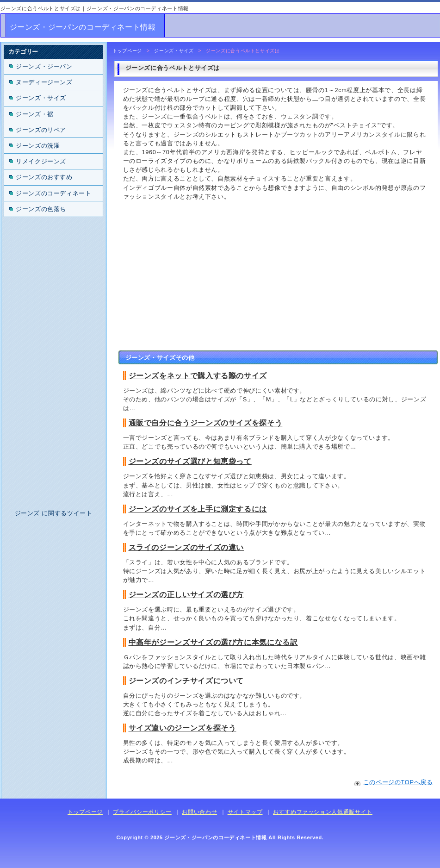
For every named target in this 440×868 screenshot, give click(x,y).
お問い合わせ (199, 812)
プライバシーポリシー (142, 812)
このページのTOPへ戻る (398, 782)
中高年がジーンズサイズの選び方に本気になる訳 (213, 642)
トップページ (127, 51)
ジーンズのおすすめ (44, 177)
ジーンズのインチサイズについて (186, 681)
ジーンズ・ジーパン (44, 66)
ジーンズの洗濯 (38, 146)
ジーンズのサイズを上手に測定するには (198, 509)
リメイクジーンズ (41, 161)
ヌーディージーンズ (44, 82)
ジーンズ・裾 (35, 114)
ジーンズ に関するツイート (54, 513)
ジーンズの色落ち (41, 209)
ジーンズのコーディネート (54, 193)
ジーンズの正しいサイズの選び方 (186, 595)
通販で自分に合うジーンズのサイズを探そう (206, 423)
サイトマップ (245, 812)
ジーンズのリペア (41, 130)
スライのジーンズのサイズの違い (186, 547)
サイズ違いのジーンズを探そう (183, 728)
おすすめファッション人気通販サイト (323, 812)
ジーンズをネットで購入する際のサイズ (198, 376)
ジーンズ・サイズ (174, 51)
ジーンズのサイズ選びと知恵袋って (190, 461)
